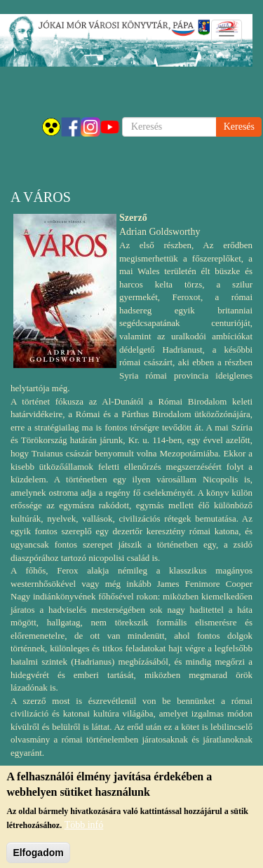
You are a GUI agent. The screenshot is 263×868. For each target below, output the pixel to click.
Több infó (84, 830)
